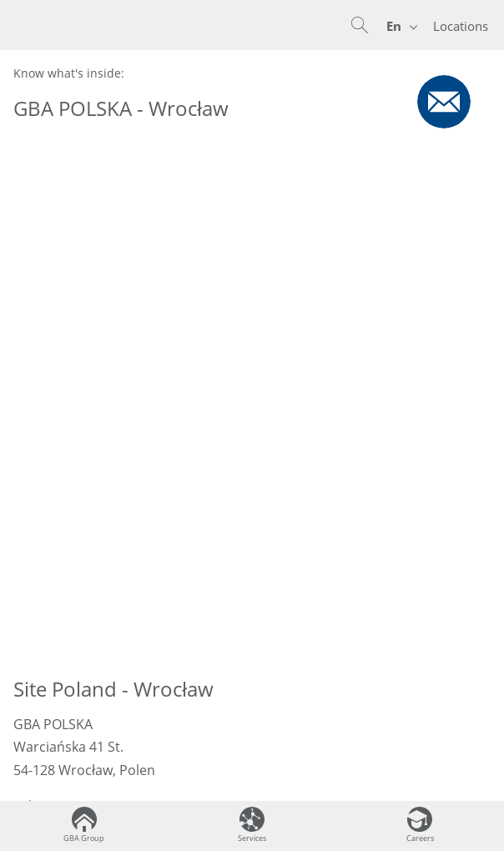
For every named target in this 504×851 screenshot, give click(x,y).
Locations (461, 26)
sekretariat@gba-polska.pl (128, 354)
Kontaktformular (66, 412)
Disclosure (252, 768)
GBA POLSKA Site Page (377, 449)
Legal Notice (252, 701)
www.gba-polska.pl (107, 376)
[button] (360, 25)
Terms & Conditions (252, 735)
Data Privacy (252, 668)
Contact (252, 634)
